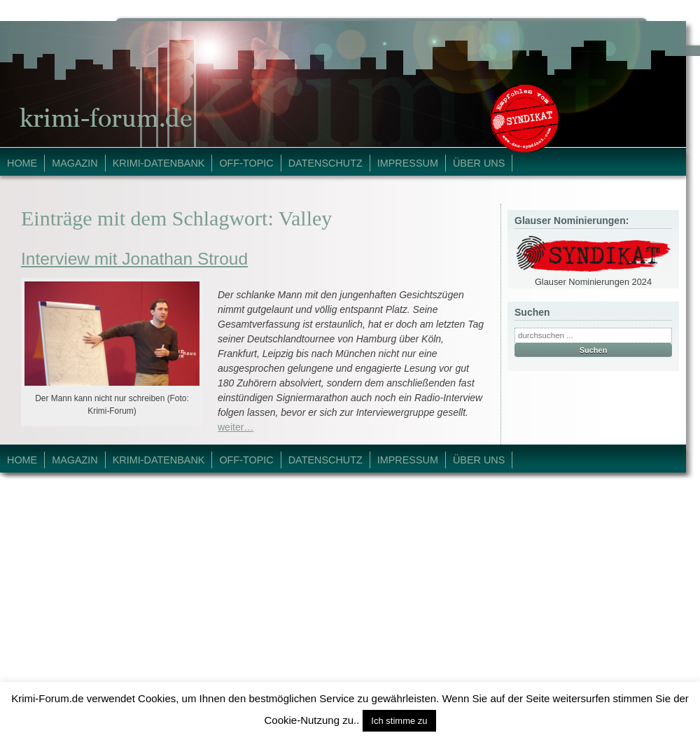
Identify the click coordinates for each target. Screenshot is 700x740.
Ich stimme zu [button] (399, 721)
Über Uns (479, 163)
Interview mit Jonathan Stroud (134, 259)
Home (22, 163)
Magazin (75, 163)
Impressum (408, 163)
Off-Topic (246, 163)
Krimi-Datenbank (159, 163)
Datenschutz (325, 163)
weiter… (236, 427)
